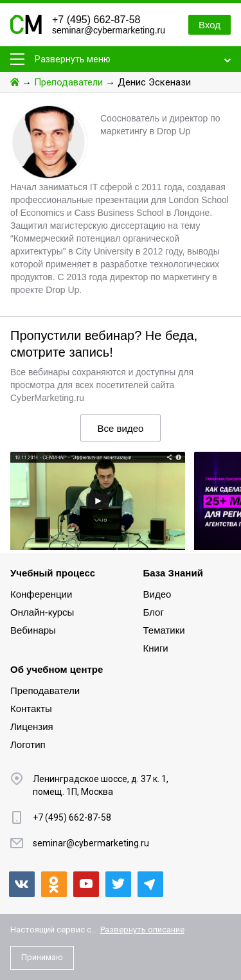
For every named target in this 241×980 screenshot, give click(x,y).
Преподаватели (68, 82)
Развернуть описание (142, 930)
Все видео (121, 428)
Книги (156, 648)
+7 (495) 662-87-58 (96, 20)
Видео (157, 594)
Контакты (31, 708)
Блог (154, 612)
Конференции (41, 594)
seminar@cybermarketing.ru (109, 30)
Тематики (164, 630)
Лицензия (32, 726)
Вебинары (33, 630)
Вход (210, 25)
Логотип (28, 744)
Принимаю (42, 957)
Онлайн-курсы (42, 612)
